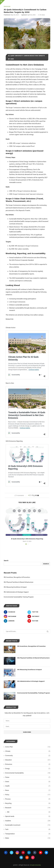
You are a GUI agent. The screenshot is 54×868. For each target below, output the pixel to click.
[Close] (2, 2)
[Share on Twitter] (34, 495)
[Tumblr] (35, 853)
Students (28, 821)
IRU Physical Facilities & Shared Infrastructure (19, 582)
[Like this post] (30, 495)
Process (28, 799)
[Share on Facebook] (32, 495)
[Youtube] (39, 621)
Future (28, 777)
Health (28, 786)
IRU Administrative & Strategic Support (16, 592)
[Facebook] (15, 612)
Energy (28, 769)
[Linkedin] (15, 621)
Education (28, 760)
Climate (28, 751)
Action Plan (28, 747)
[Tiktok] (33, 857)
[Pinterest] (39, 616)
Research (28, 808)
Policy (28, 795)
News (28, 790)
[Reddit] (27, 857)
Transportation (28, 834)
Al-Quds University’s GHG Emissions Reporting (27, 539)
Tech (28, 829)
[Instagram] (15, 616)
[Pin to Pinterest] (36, 495)
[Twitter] (39, 612)
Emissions (28, 764)
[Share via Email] (38, 495)
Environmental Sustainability (28, 773)
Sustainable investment (28, 825)
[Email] (46, 853)
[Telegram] (21, 857)
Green (28, 782)
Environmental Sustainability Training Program (19, 597)
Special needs (28, 816)
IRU (29, 812)
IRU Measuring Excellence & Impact (15, 587)
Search (6, 561)
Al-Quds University (35, 865)
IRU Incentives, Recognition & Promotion (17, 577)
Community (28, 756)
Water (28, 838)
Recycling (28, 803)
